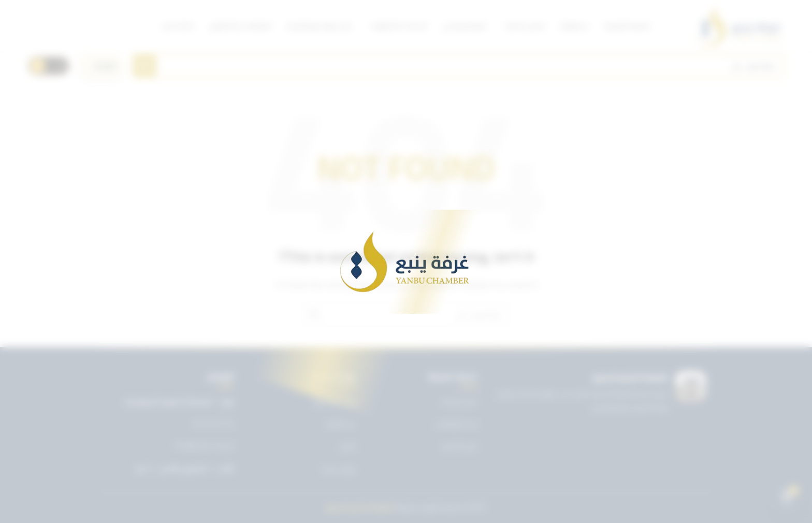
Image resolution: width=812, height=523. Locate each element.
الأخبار (348, 446)
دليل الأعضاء (459, 446)
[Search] (458, 66)
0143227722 (213, 424)
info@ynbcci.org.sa (204, 446)
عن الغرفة (341, 424)
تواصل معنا (339, 469)
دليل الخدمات (459, 401)
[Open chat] (787, 498)
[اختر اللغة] (101, 66)
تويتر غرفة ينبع (335, 401)
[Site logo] (739, 26)
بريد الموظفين (456, 424)
